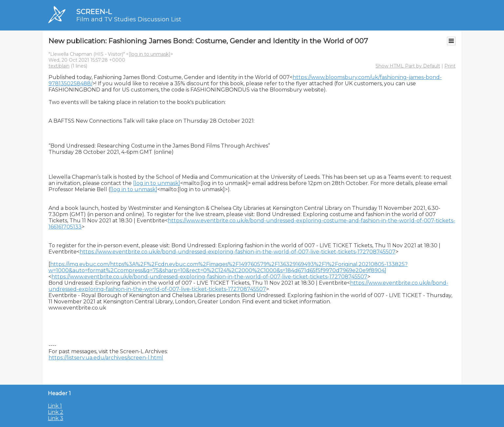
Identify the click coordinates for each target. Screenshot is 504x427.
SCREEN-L (94, 12)
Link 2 (56, 412)
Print (450, 66)
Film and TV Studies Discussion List (129, 19)
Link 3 (56, 418)
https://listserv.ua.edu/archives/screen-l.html (106, 358)
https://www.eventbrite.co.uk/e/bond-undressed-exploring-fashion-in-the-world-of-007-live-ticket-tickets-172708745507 (238, 252)
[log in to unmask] (150, 54)
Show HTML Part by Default (408, 66)
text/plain (59, 66)
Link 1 (55, 406)
